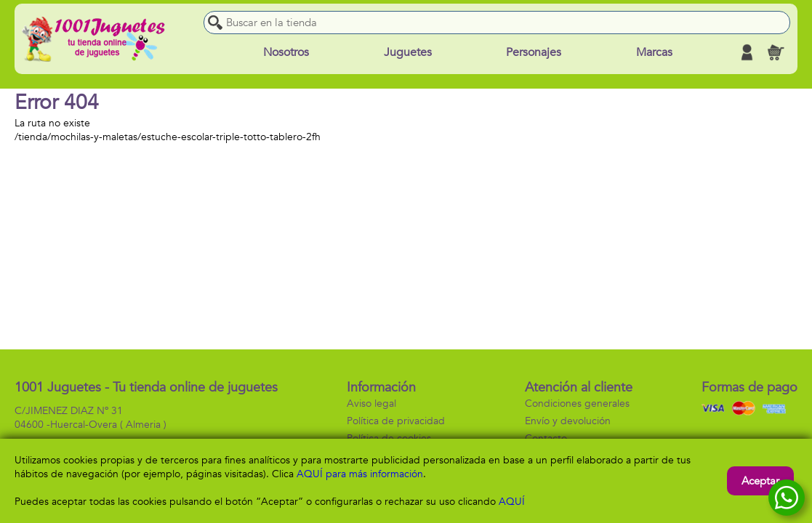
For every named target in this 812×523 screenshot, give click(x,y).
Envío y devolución (568, 421)
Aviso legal (371, 404)
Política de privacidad (396, 421)
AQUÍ (512, 502)
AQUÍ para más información (360, 474)
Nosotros (286, 52)
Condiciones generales (577, 404)
